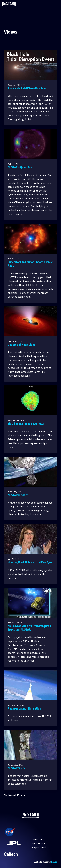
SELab (54, 862)
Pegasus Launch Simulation (24, 709)
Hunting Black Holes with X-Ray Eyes (30, 562)
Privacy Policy (38, 844)
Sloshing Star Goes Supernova (26, 424)
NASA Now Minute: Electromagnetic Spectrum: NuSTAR (30, 628)
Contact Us (37, 840)
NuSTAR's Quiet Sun (20, 167)
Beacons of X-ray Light (21, 345)
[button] (57, 4)
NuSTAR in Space (18, 495)
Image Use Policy (40, 848)
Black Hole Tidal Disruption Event (28, 89)
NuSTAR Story (16, 768)
